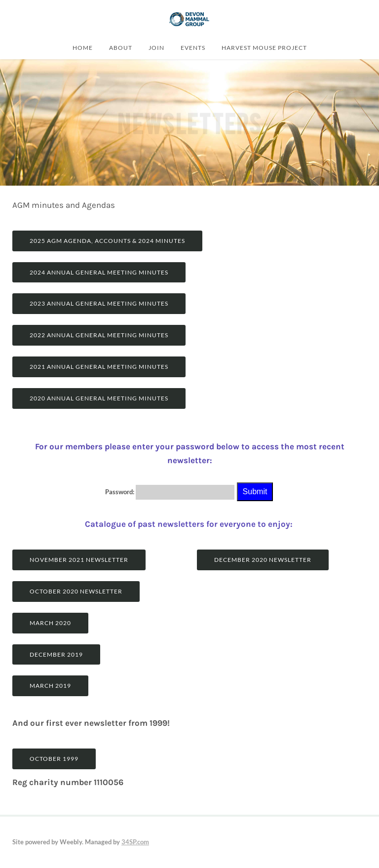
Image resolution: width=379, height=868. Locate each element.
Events (193, 47)
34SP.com (135, 842)
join (156, 47)
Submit (255, 492)
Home (83, 47)
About (121, 47)
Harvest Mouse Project (264, 47)
